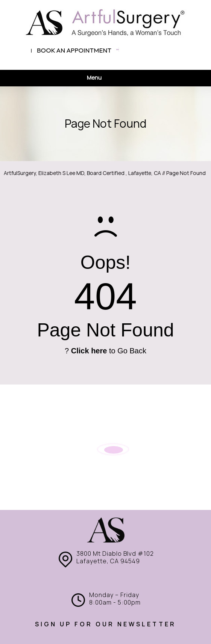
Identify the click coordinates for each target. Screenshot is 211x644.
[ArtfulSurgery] (106, 23)
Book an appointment (74, 50)
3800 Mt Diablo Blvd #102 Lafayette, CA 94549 (115, 557)
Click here (89, 351)
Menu (104, 78)
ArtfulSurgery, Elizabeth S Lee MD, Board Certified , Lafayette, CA (82, 173)
